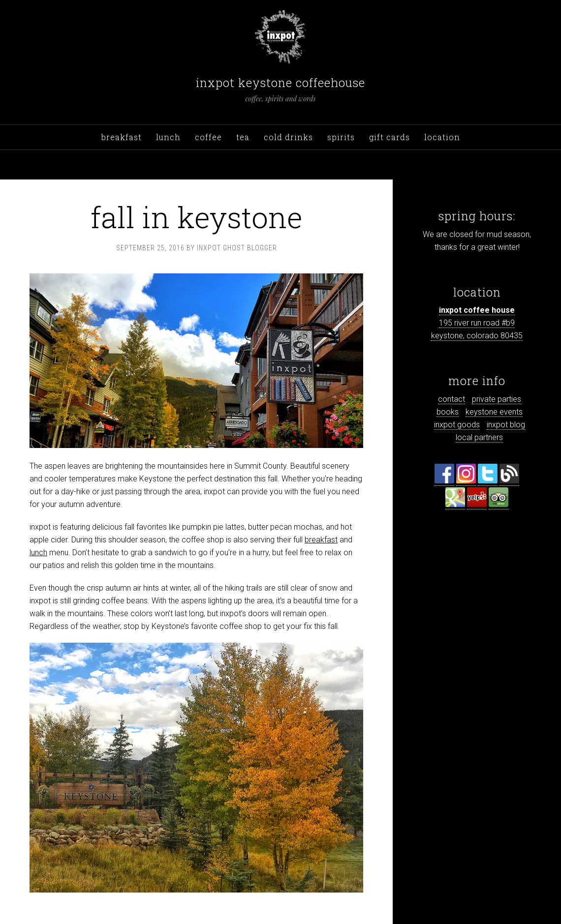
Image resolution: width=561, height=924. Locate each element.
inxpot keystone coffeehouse (280, 83)
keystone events (494, 412)
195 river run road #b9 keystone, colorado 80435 (477, 323)
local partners (479, 437)
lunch (38, 552)
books (448, 412)
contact (452, 399)
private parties (497, 399)
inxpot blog (506, 425)
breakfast (321, 540)
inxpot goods (457, 425)
